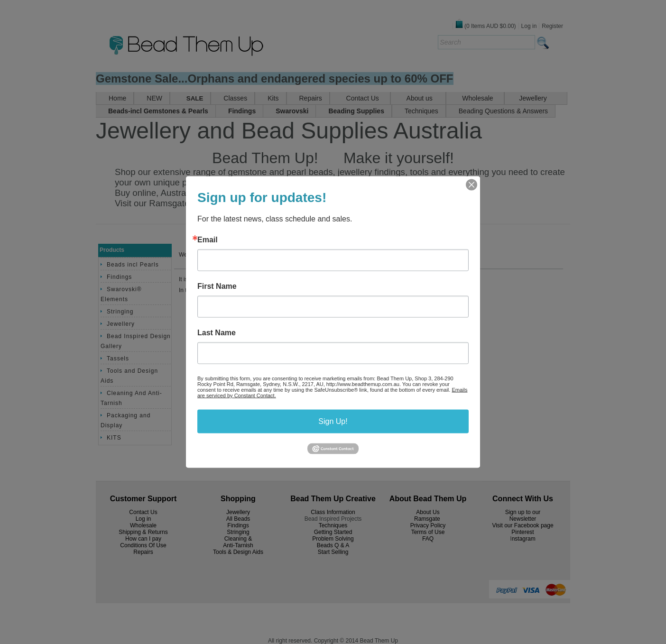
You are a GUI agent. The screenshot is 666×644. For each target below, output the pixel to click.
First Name (217, 286)
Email (208, 240)
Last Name (217, 333)
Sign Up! (333, 421)
